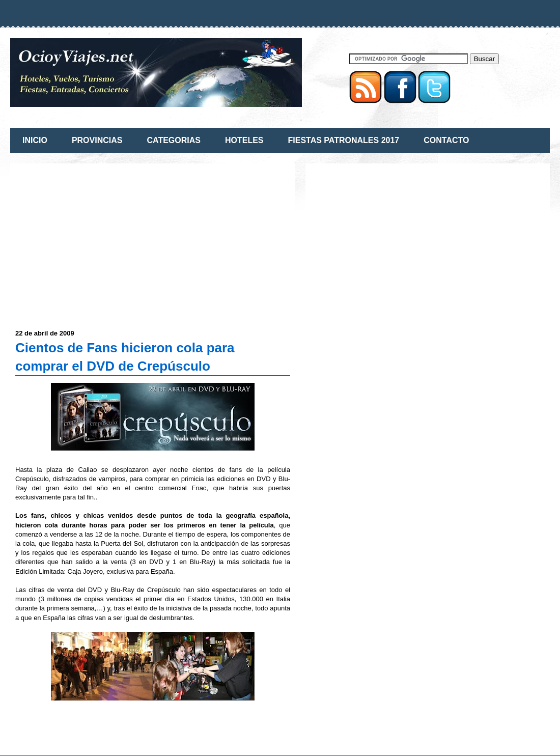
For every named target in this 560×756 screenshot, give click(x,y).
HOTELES (244, 140)
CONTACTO (446, 140)
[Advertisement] (101, 240)
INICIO (35, 140)
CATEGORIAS (173, 140)
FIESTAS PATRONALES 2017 (344, 140)
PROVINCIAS (97, 140)
